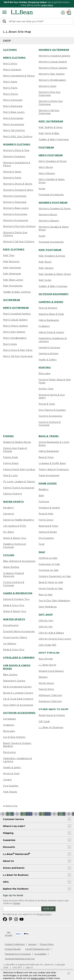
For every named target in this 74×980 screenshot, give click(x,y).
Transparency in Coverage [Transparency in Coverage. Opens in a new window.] (18, 954)
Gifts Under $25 (47, 645)
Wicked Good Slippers (51, 671)
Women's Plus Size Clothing (19, 226)
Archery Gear (46, 389)
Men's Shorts (11, 94)
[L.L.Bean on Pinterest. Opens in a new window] (10, 919)
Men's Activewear (13, 118)
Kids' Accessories (13, 286)
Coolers (7, 780)
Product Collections (15, 944)
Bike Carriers (10, 675)
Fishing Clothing (12, 494)
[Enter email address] (22, 909)
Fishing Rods (10, 457)
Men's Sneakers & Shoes (53, 161)
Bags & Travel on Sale (51, 582)
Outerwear (12, 300)
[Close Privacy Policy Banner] (69, 975)
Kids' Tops (9, 255)
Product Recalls (13, 949)
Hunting (45, 367)
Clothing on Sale (48, 558)
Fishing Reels (11, 463)
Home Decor (46, 520)
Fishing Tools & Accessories (19, 488)
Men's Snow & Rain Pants (18, 350)
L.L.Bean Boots (47, 665)
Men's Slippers (47, 173)
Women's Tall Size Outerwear (49, 112)
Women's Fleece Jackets (53, 68)
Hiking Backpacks (49, 320)
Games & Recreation (18, 593)
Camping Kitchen (49, 353)
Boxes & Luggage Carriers (18, 693)
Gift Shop (46, 614)
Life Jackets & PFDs (15, 526)
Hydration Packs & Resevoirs (14, 575)
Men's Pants (10, 88)
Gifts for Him (46, 621)
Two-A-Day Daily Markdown (54, 601)
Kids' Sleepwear (12, 274)
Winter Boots (46, 683)
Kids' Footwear (50, 250)
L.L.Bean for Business (51, 727)
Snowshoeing (11, 625)
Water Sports (13, 502)
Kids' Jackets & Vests (51, 127)
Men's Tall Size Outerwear (18, 356)
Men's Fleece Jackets (15, 326)
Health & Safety (48, 360)
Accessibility (40, 954)
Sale (42, 552)
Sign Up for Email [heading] (13, 895)
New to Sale (46, 595)
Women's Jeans (12, 172)
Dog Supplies (11, 786)
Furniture (44, 502)
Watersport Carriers (14, 681)
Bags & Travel (49, 436)
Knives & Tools (47, 404)
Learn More (47, 5)
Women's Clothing (17, 144)
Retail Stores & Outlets (52, 715)
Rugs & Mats (46, 514)
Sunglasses (9, 719)
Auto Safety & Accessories (18, 705)
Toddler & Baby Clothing (17, 292)
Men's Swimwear (13, 100)
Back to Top (10, 806)
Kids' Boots (45, 262)
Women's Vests (48, 86)
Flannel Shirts (46, 689)
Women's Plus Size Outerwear (50, 94)
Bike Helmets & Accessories (19, 561)
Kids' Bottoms (11, 262)
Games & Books (48, 532)
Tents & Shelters (48, 308)
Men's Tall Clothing (14, 130)
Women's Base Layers (16, 208)
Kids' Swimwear (12, 268)
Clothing (10, 50)
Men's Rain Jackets (14, 332)
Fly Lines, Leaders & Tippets (19, 482)
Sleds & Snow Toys (14, 605)
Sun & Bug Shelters (14, 737)
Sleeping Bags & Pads (51, 314)
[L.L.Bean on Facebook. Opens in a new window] (5, 919)
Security (32, 944)
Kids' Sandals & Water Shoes (55, 274)
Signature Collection (50, 701)
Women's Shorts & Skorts (18, 184)
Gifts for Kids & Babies (51, 633)
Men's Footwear (51, 155)
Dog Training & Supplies (52, 410)
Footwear (46, 147)
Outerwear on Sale (49, 564)
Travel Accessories (49, 475)
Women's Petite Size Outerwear (51, 103)
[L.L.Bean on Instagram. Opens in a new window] (16, 919)
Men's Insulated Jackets (17, 314)
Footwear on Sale (49, 570)
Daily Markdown (48, 607)
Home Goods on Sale (51, 588)
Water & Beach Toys (15, 538)
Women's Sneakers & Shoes (55, 209)
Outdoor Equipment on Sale (55, 576)
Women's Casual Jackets (53, 62)
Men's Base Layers (14, 112)
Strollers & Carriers (19, 657)
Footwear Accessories (51, 195)
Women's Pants (12, 178)
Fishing (8, 436)
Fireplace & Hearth (49, 508)
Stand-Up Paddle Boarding (18, 520)
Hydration (44, 326)
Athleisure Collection (50, 695)
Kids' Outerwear (51, 121)
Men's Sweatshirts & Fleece (19, 76)
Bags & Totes (46, 457)
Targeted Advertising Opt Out (20, 959)
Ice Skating (10, 644)
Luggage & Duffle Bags (52, 463)
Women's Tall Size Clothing (19, 242)
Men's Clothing (14, 58)
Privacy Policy (44, 914)
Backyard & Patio (48, 526)
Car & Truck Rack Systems (18, 699)
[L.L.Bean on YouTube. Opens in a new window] (22, 919)
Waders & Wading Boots (17, 442)
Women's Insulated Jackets (54, 56)
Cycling (9, 555)
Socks (42, 189)
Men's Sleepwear (13, 106)
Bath (41, 496)
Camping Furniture (49, 347)
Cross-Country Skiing (15, 637)
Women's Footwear (53, 202)
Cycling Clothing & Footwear (14, 584)
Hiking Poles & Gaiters (51, 332)
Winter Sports (14, 619)
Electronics (9, 752)
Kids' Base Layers (13, 280)
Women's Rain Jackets (52, 74)
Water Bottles (11, 567)
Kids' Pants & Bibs (49, 133)
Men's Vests (10, 344)
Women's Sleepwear (15, 202)
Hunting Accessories (50, 416)
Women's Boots (48, 215)
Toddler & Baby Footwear (53, 286)
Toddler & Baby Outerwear (54, 139)
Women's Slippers (49, 221)
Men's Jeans (10, 82)
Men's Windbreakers (15, 338)
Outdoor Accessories (19, 713)
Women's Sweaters (14, 156)
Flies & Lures (10, 475)
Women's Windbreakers (52, 80)
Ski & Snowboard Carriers (17, 687)
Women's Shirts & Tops (16, 150)
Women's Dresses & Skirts (18, 190)
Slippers (43, 677)
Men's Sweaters (12, 70)
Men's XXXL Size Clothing (18, 137)
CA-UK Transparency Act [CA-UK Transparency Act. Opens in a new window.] (37, 949)
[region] (37, 4)
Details (17, 903)
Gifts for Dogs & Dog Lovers (55, 639)
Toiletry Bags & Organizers (54, 469)
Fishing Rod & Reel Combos (19, 469)
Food (42, 544)
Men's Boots (46, 167)
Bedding (44, 489)
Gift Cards (44, 721)
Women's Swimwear (15, 196)
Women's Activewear (15, 214)
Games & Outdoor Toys (16, 599)
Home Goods (48, 483)
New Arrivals (46, 659)
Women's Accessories (16, 220)
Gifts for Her (46, 627)
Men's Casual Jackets (15, 320)
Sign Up (48, 909)
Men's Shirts (10, 64)
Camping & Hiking (51, 302)
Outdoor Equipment (54, 294)
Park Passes (10, 792)
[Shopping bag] (69, 13)
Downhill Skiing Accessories (19, 631)
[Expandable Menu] (4, 13)
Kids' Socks (45, 280)
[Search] (5, 22)
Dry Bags (8, 532)
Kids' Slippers (46, 268)
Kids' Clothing (14, 249)
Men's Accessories (14, 124)
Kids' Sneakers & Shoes (52, 256)
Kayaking (8, 508)
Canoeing (9, 514)
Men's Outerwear (16, 308)
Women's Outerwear (54, 50)
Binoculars (45, 373)
